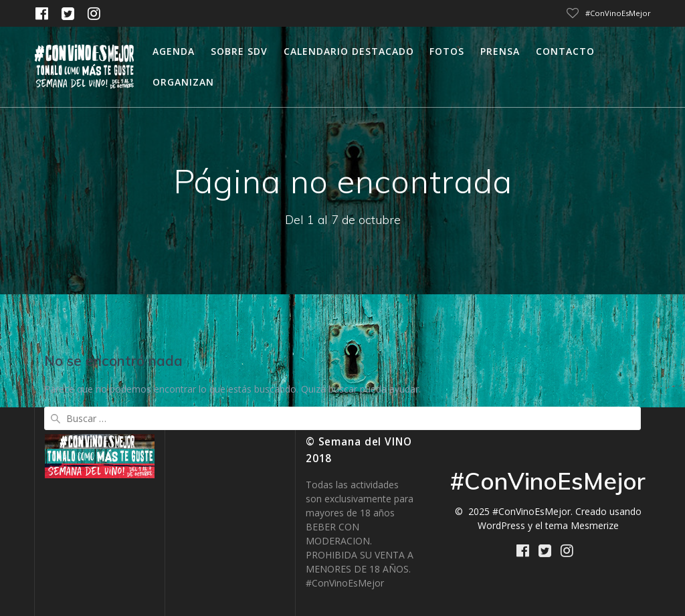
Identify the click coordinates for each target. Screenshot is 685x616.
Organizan (183, 82)
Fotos (447, 51)
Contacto (565, 51)
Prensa (500, 51)
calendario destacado (349, 51)
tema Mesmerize (582, 525)
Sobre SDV (239, 51)
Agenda (174, 51)
